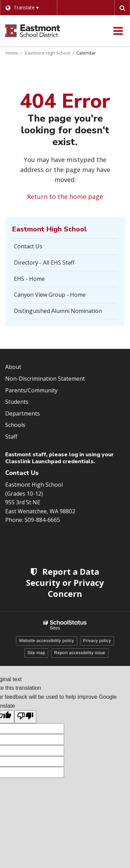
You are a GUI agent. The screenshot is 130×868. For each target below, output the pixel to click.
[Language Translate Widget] (28, 8)
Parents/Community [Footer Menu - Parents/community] (31, 390)
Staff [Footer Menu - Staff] (11, 437)
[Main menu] (118, 31)
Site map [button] (36, 653)
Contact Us (28, 246)
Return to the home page (65, 197)
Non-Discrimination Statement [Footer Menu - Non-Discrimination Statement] (45, 379)
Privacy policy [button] (97, 641)
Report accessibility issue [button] (80, 653)
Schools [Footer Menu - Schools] (15, 425)
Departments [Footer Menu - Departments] (23, 413)
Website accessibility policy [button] (47, 641)
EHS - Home (29, 279)
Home (12, 53)
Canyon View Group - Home (50, 295)
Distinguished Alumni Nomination (58, 311)
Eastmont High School (48, 53)
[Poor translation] (25, 717)
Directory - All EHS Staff (44, 263)
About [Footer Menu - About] (13, 367)
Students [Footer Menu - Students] (17, 402)
